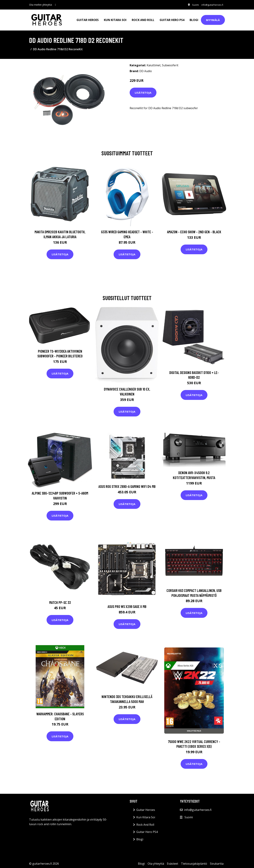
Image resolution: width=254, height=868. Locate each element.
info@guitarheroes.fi (211, 5)
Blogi (194, 19)
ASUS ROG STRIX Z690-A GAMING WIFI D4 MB (127, 484)
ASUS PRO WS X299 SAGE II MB (127, 604)
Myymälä (213, 19)
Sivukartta (217, 861)
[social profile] (55, 5)
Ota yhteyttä (156, 861)
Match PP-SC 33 (60, 600)
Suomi (192, 5)
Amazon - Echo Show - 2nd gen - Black (194, 229)
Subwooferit (170, 63)
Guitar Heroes (88, 19)
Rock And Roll (143, 19)
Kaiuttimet (154, 63)
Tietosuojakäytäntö (194, 861)
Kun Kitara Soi (115, 19)
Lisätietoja (143, 90)
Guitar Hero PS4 (172, 19)
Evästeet (173, 861)
